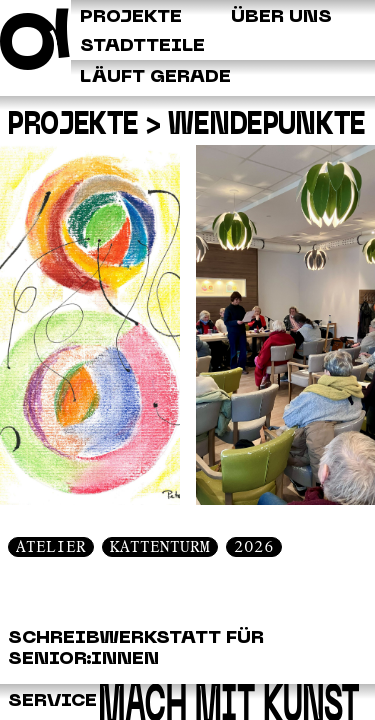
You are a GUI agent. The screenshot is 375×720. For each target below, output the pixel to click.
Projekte (73, 125)
